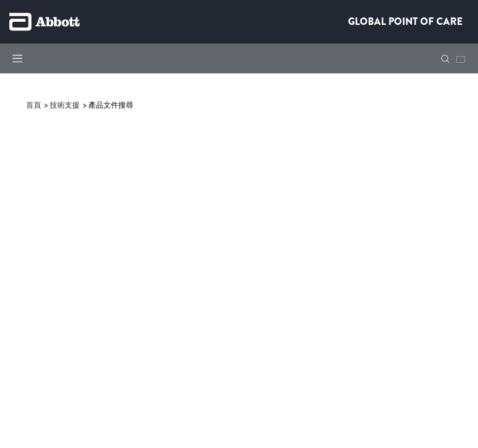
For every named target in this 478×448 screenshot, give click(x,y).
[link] (35, 105)
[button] (445, 59)
